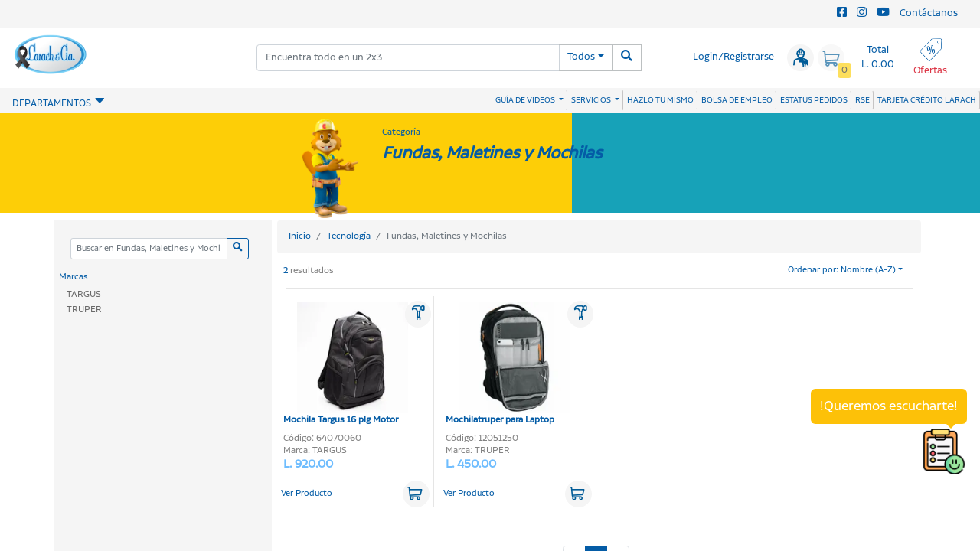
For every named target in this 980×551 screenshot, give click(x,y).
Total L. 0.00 (878, 57)
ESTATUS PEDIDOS (814, 100)
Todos (581, 57)
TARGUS (84, 294)
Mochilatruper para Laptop (508, 364)
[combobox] (408, 58)
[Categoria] (149, 249)
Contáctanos (929, 13)
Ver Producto (307, 494)
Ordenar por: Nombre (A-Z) (842, 270)
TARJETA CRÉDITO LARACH (927, 100)
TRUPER (84, 310)
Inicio (300, 236)
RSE (862, 100)
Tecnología (349, 236)
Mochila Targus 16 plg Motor (346, 364)
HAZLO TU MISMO (660, 100)
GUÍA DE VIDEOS (526, 100)
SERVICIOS (592, 100)
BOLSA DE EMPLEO (737, 100)
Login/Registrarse (733, 57)
